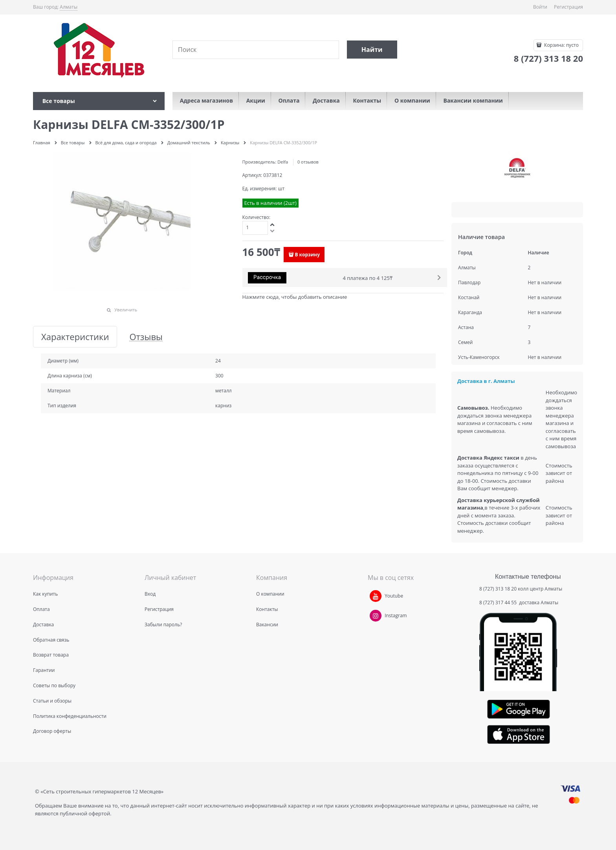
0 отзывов (308, 162)
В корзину (307, 255)
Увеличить (126, 310)
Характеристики (75, 337)
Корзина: (561, 45)
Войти (540, 7)
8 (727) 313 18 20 (498, 589)
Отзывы (146, 337)
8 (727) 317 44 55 (499, 603)
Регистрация (568, 7)
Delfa (283, 162)
